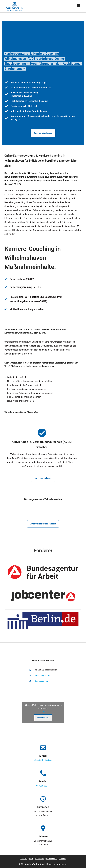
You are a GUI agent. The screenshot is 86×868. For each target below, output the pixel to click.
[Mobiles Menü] (79, 6)
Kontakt (24, 859)
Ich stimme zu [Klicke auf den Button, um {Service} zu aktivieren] (43, 718)
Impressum (40, 859)
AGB (31, 859)
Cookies (43, 711)
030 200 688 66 (43, 786)
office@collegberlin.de (43, 760)
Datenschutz (52, 859)
